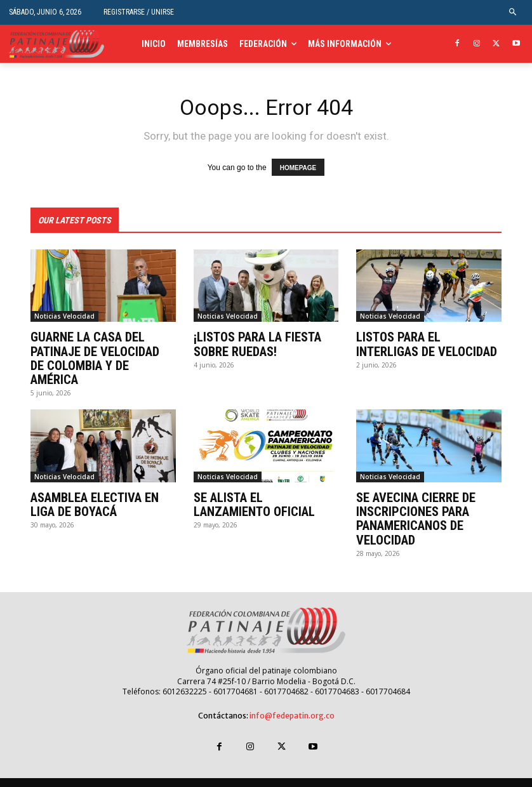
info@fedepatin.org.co (292, 700)
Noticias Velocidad (64, 316)
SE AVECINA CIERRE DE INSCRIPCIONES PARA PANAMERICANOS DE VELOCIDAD (415, 504)
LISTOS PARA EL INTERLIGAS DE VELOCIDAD (426, 344)
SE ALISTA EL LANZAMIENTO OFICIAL (254, 490)
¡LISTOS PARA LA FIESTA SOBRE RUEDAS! (257, 344)
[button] (513, 12)
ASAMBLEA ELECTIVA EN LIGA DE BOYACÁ (94, 490)
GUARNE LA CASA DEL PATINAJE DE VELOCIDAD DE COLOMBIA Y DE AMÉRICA (103, 351)
